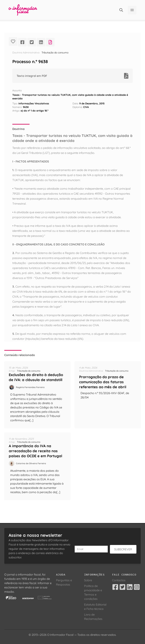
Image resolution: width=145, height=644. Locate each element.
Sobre (88, 580)
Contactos (119, 580)
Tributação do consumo (55, 53)
